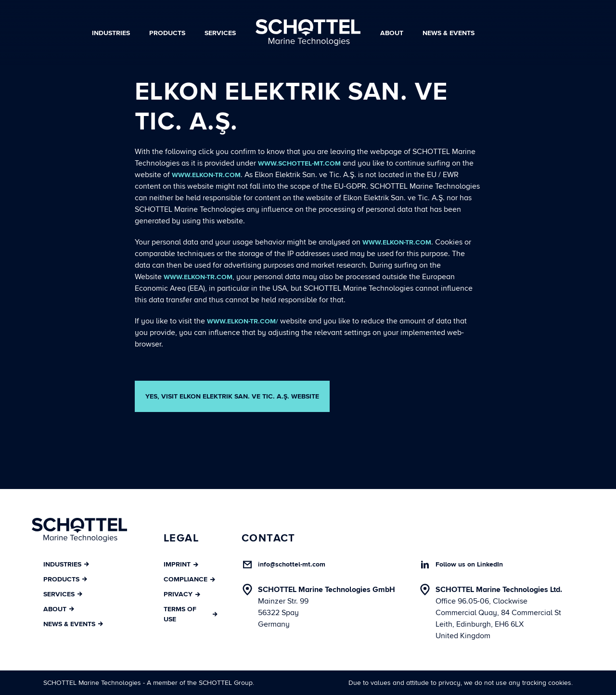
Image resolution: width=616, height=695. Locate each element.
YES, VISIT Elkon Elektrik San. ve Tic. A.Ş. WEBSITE (232, 396)
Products (167, 33)
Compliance (189, 579)
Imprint (181, 564)
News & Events (449, 33)
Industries (111, 33)
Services (220, 33)
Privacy (182, 594)
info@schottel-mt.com (292, 564)
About (392, 33)
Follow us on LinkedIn (469, 564)
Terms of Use (191, 614)
